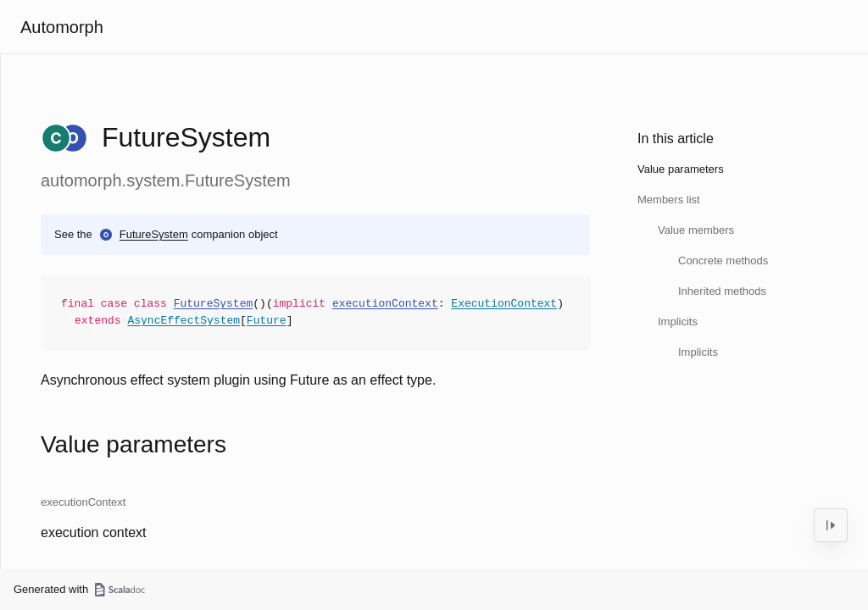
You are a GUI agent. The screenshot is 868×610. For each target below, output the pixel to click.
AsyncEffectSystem (184, 321)
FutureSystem (154, 234)
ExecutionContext (504, 304)
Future (267, 321)
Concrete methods (723, 261)
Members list (669, 200)
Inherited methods (722, 291)
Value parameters (681, 169)
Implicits (678, 322)
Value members (696, 230)
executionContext (385, 304)
